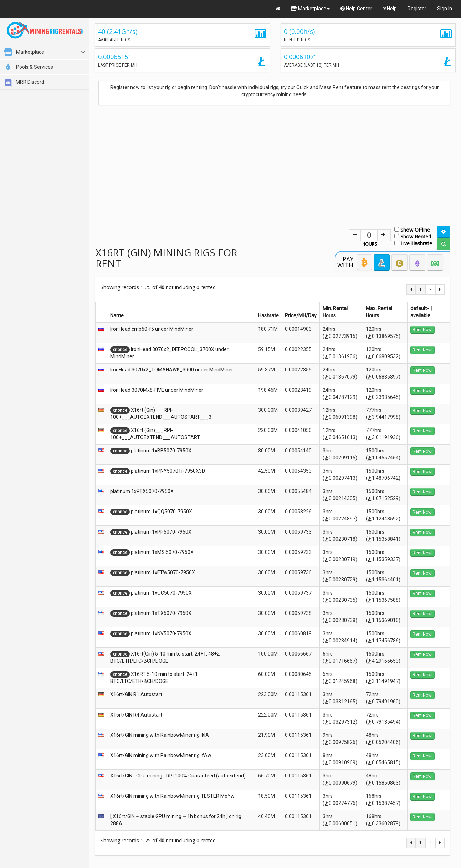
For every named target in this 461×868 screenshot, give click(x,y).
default (420, 308)
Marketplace (310, 9)
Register (417, 9)
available (420, 315)
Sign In (445, 9)
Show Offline (412, 229)
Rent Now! (422, 330)
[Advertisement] (273, 161)
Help (390, 9)
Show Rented (413, 236)
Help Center (356, 9)
